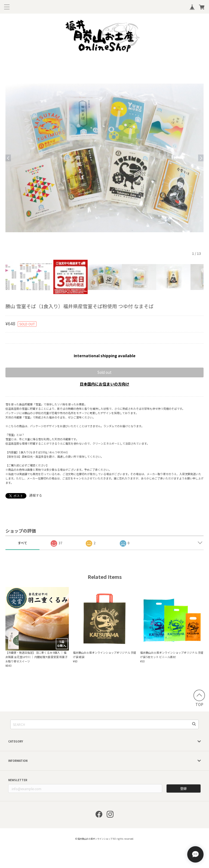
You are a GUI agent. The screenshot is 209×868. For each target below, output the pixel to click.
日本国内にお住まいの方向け (104, 384)
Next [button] (201, 158)
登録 (183, 788)
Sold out (104, 372)
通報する (36, 495)
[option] (104, 158)
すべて (22, 543)
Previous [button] (8, 158)
